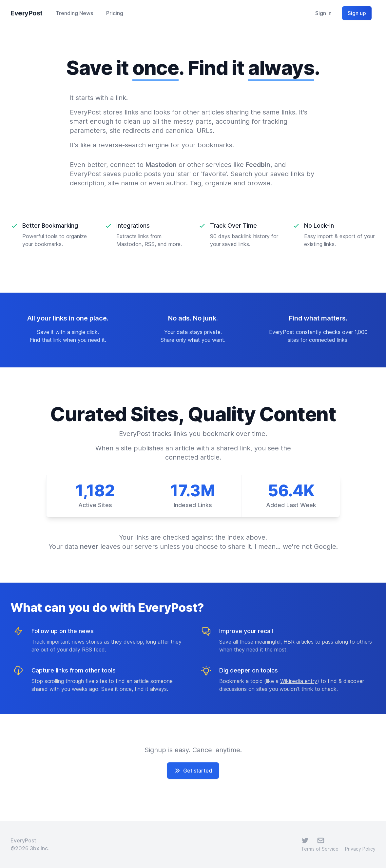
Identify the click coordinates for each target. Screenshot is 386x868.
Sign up (357, 13)
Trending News (74, 13)
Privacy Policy (360, 849)
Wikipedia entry (299, 681)
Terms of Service (320, 849)
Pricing (115, 13)
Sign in (323, 13)
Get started (193, 771)
